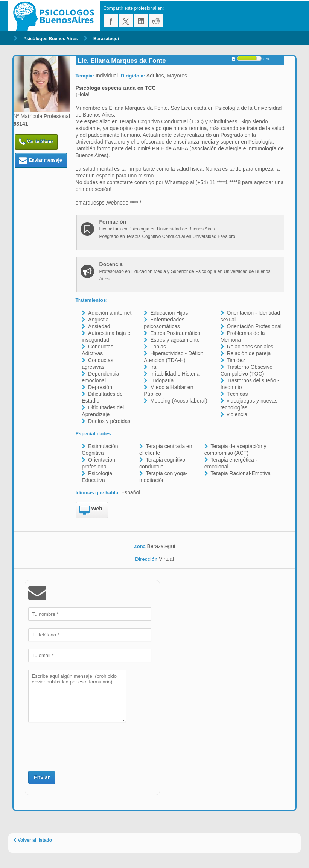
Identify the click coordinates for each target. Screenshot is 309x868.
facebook (111, 20)
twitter (126, 20)
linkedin (141, 20)
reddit (156, 20)
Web (91, 510)
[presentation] (85, 745)
